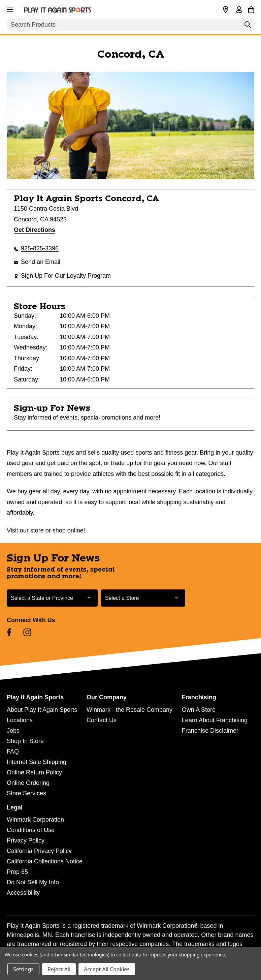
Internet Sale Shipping (37, 762)
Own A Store (199, 710)
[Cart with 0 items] (251, 9)
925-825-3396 (40, 248)
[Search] (248, 26)
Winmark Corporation (35, 820)
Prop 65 (17, 872)
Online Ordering (28, 783)
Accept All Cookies (107, 969)
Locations (20, 720)
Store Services (26, 793)
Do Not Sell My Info (33, 882)
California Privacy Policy (39, 851)
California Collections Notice (45, 861)
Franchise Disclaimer (210, 731)
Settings (23, 969)
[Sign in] (239, 10)
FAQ (13, 752)
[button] (9, 8)
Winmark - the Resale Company (129, 710)
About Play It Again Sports (42, 710)
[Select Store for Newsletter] (143, 598)
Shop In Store (25, 741)
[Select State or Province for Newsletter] (52, 598)
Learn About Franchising (215, 720)
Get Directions (35, 230)
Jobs (13, 731)
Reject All (59, 969)
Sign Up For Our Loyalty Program (66, 276)
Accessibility (23, 893)
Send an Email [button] (41, 262)
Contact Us (102, 720)
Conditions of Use (31, 830)
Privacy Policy (26, 840)
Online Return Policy (34, 772)
